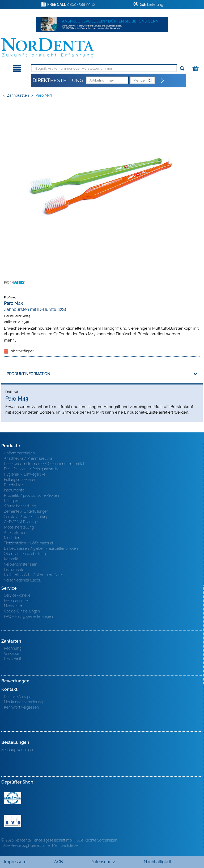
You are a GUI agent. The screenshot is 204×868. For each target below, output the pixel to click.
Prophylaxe (13, 485)
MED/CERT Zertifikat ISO (13, 798)
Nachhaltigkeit (158, 862)
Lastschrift (13, 659)
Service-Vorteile (17, 595)
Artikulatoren (14, 533)
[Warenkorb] (196, 67)
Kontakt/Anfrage (18, 697)
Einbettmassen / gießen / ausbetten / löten (41, 548)
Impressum (15, 862)
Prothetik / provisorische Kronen (31, 495)
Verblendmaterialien (21, 564)
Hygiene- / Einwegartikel (25, 474)
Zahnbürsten (18, 95)
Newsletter (13, 606)
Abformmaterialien (19, 453)
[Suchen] (182, 69)
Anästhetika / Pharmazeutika (28, 458)
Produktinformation (28, 374)
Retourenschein (17, 601)
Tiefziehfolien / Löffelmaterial (28, 543)
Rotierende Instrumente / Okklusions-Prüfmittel (44, 464)
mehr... (10, 340)
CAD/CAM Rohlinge (21, 522)
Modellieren (14, 538)
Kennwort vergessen (21, 707)
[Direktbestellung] (163, 80)
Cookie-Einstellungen (22, 611)
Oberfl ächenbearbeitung (25, 554)
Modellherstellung (19, 527)
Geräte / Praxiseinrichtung (26, 517)
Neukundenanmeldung (23, 702)
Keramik (11, 559)
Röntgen (11, 501)
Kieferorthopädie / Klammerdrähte (33, 575)
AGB (59, 862)
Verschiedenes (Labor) (23, 580)
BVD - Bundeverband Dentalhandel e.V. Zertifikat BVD (13, 821)
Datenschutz (103, 862)
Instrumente (14, 490)
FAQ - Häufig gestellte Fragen (28, 616)
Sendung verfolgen (17, 750)
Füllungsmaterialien (20, 480)
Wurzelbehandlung (20, 506)
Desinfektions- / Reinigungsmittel (32, 469)
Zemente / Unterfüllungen (26, 511)
